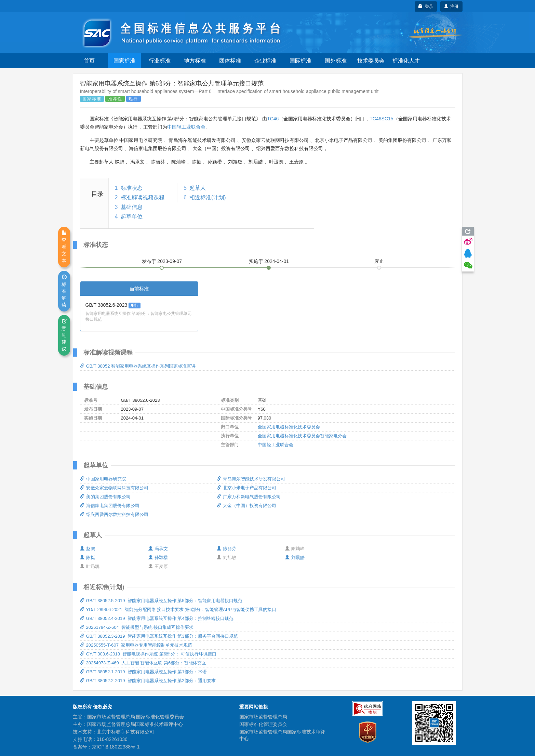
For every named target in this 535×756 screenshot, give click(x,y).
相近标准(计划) (208, 197)
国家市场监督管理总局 (263, 717)
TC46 (273, 119)
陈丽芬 (226, 549)
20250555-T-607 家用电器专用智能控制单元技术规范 (136, 645)
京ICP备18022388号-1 (116, 747)
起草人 (198, 188)
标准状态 (132, 188)
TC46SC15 (381, 119)
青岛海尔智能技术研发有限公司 (251, 479)
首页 (89, 61)
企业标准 (265, 61)
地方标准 (195, 61)
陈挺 (88, 558)
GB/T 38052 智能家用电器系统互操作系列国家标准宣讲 (138, 366)
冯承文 (158, 549)
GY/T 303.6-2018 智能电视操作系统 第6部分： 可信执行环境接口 (148, 654)
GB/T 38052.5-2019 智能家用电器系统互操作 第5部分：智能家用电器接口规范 (161, 601)
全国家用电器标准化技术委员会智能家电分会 (302, 436)
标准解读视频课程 (143, 197)
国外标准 (336, 61)
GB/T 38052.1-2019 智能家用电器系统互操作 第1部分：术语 (143, 672)
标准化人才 (406, 61)
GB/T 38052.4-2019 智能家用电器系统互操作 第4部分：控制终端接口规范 (157, 618)
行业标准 (160, 61)
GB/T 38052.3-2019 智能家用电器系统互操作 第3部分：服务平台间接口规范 (159, 636)
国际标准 (300, 61)
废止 (379, 261)
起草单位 (132, 217)
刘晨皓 (295, 558)
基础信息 (132, 207)
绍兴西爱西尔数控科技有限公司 (114, 514)
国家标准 (124, 61)
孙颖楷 (158, 558)
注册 (451, 6)
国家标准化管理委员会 (263, 724)
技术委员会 (371, 61)
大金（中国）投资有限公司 (246, 506)
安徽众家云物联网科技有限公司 (114, 488)
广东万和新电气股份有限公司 (249, 497)
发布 (162, 261)
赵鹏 (88, 549)
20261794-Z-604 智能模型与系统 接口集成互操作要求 (137, 627)
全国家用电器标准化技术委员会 (289, 427)
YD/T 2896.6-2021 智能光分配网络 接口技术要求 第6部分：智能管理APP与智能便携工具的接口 (178, 609)
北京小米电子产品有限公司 (246, 488)
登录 (426, 6)
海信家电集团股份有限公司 (110, 506)
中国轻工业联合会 (186, 127)
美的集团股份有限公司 (105, 497)
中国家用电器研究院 (103, 479)
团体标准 (230, 61)
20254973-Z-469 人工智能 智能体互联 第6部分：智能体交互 (143, 663)
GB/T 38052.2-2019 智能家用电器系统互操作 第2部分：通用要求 (148, 681)
